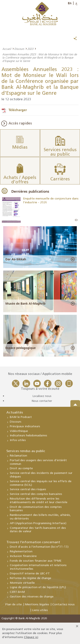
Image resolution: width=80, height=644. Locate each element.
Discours (19, 49)
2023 (30, 49)
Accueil (7, 49)
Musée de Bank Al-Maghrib (25, 304)
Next (77, 220)
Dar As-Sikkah (16, 259)
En (70, 3)
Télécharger (18, 110)
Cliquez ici (31, 637)
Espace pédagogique (20, 348)
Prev (76, 220)
